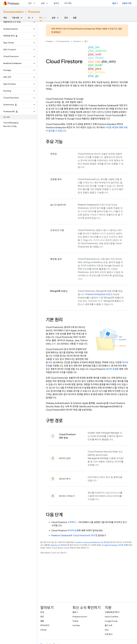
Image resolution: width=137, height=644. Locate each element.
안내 (42, 612)
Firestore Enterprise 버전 (98, 294)
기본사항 (15, 18)
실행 (43, 3)
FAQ (107, 630)
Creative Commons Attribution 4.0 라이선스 (92, 542)
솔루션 (56, 3)
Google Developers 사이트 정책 (114, 545)
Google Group (111, 621)
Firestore (34, 12)
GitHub (43, 630)
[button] (16, 22)
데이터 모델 (111, 369)
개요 (5, 18)
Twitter (75, 621)
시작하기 (72, 522)
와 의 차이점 (74, 536)
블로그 (115, 3)
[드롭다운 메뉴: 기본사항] (22, 18)
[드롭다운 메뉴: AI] (33, 18)
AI (29, 18)
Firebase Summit (80, 617)
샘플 (75, 18)
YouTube (76, 625)
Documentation (13, 12)
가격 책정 (68, 3)
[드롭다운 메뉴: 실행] (48, 3)
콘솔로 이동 (127, 3)
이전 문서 (109, 634)
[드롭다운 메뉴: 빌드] (35, 3)
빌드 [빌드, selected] (41, 18)
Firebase (49, 41)
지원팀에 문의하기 (112, 612)
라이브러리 (45, 625)
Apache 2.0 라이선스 (59, 545)
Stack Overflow (112, 617)
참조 (66, 18)
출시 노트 (109, 625)
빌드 (30, 3)
